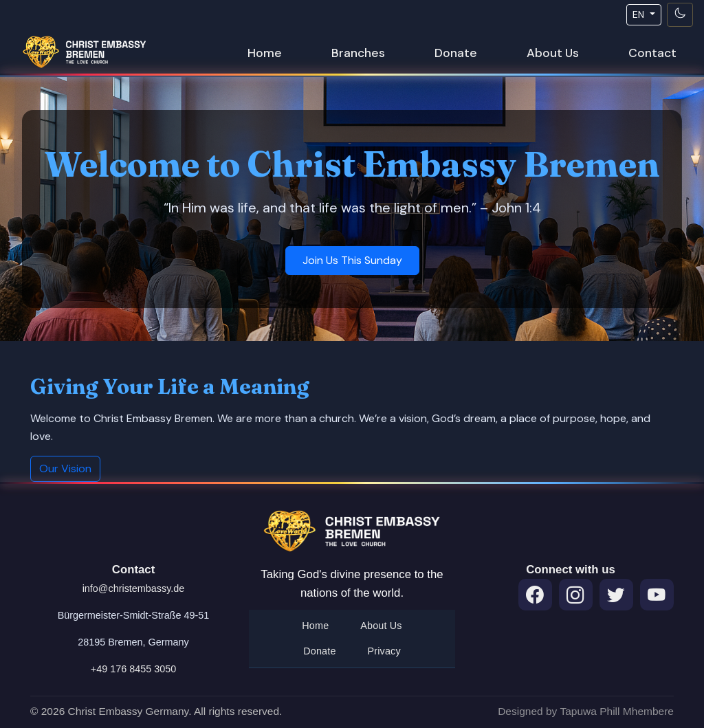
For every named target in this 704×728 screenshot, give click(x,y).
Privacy (384, 651)
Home (265, 53)
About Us (553, 53)
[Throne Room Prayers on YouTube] (657, 595)
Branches (358, 53)
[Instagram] (576, 595)
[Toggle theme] (680, 15)
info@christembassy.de (134, 588)
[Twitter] (616, 595)
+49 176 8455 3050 (133, 669)
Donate (456, 53)
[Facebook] (535, 595)
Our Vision (65, 468)
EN (640, 14)
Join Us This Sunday (352, 260)
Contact (652, 53)
